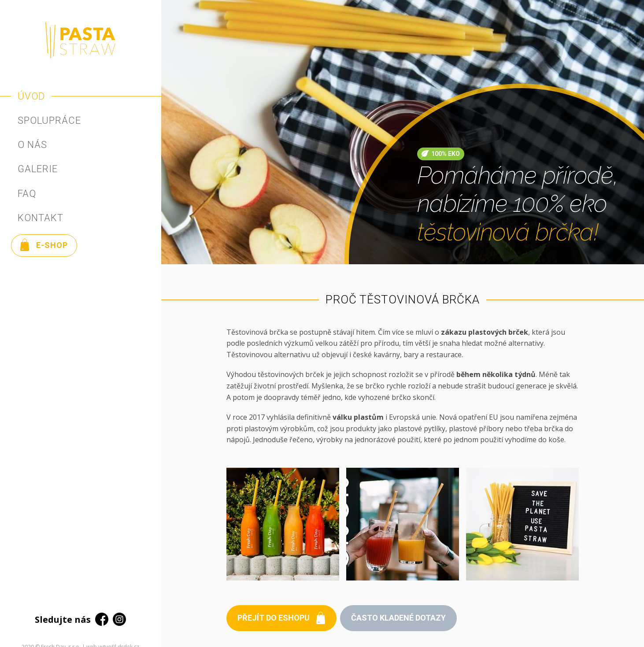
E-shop (44, 245)
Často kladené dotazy (398, 618)
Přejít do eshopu (281, 618)
